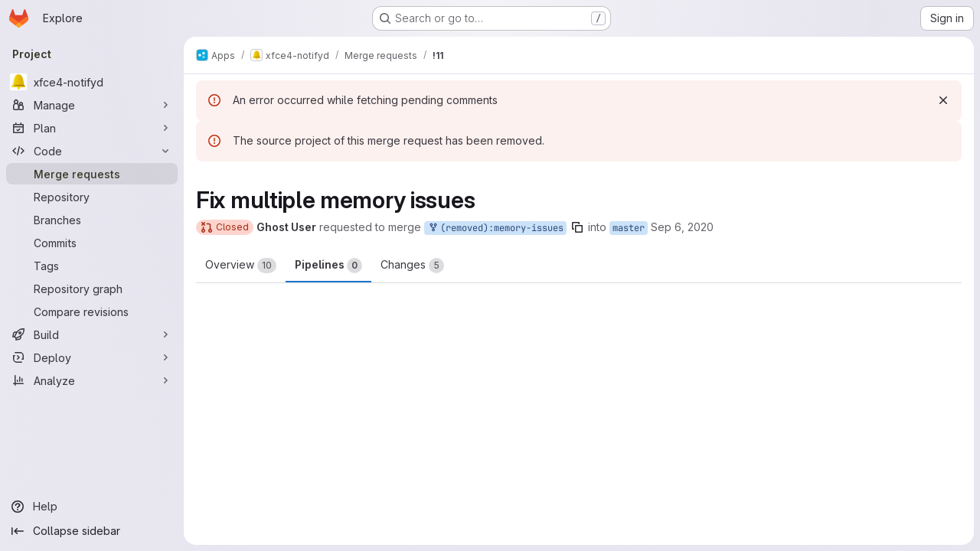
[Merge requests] (92, 174)
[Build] (92, 334)
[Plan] (92, 128)
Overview (241, 266)
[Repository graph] (92, 289)
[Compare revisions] (92, 311)
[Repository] (92, 197)
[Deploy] (92, 357)
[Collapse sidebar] (92, 531)
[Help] (92, 507)
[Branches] (92, 220)
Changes (412, 266)
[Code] (92, 151)
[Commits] (92, 243)
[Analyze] (92, 380)
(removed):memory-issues (495, 228)
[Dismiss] (943, 100)
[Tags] (92, 266)
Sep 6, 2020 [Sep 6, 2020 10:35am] (682, 227)
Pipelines (328, 266)
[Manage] (92, 105)
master (629, 228)
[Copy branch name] (577, 227)
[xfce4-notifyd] (92, 82)
